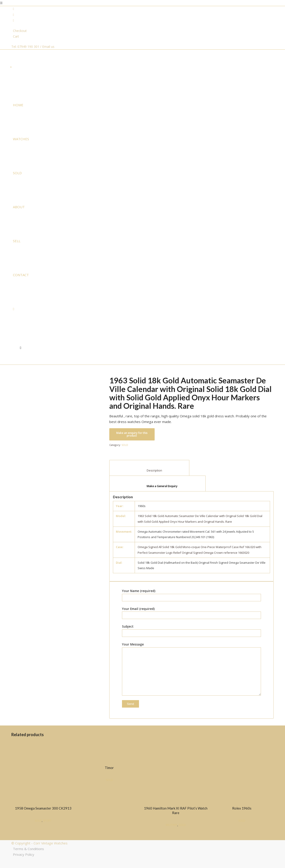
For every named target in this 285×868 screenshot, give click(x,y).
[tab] (157, 484)
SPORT (47, 821)
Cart (16, 36)
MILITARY (172, 825)
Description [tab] (149, 470)
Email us (48, 47)
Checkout (20, 31)
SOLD (125, 445)
